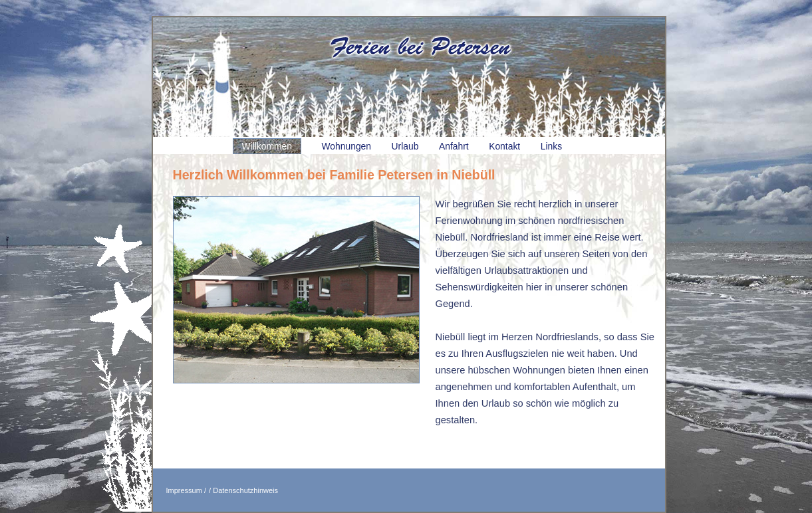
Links (551, 146)
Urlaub (405, 146)
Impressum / (187, 490)
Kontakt (504, 146)
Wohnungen (347, 146)
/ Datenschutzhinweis (243, 490)
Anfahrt (454, 146)
